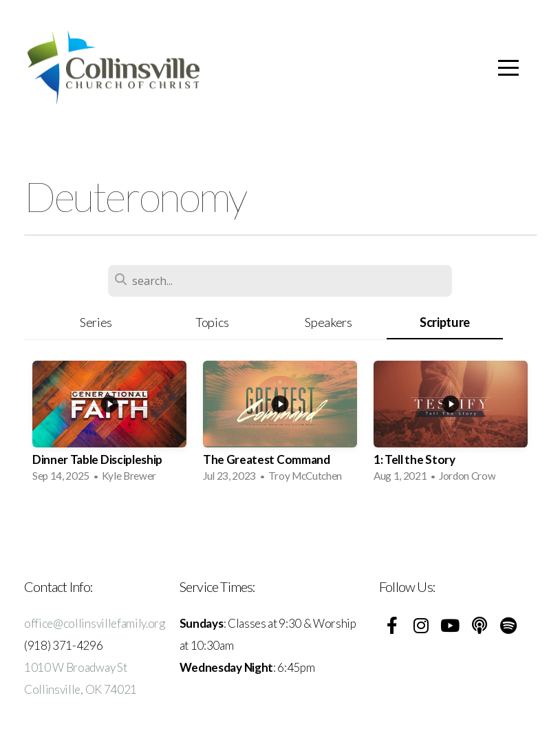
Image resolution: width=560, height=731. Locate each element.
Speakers (328, 322)
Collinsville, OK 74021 (80, 689)
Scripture (445, 322)
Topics (212, 322)
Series (96, 322)
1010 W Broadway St (75, 667)
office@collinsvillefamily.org (95, 623)
